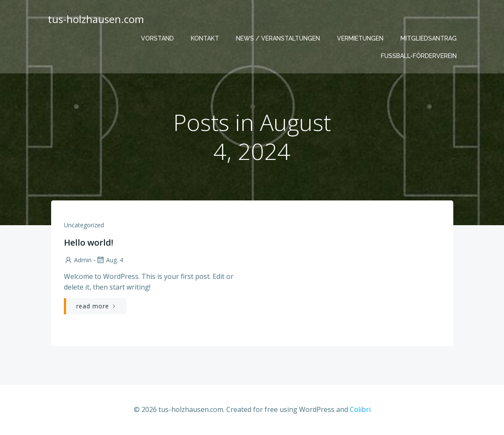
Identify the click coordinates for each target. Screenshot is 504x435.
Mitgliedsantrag (429, 38)
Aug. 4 (109, 260)
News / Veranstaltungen (278, 38)
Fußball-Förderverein (419, 56)
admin (78, 260)
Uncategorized (84, 225)
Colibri (360, 409)
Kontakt (205, 38)
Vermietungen (360, 38)
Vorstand (157, 38)
